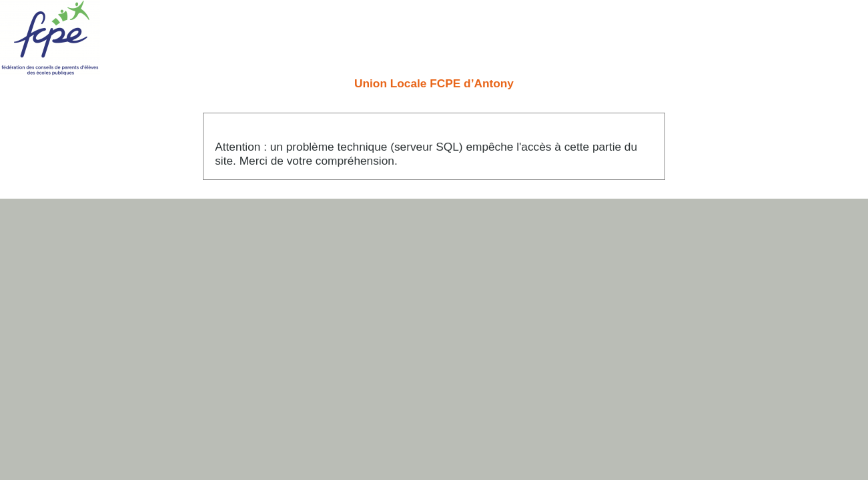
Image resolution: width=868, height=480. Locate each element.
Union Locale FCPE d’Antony (434, 83)
